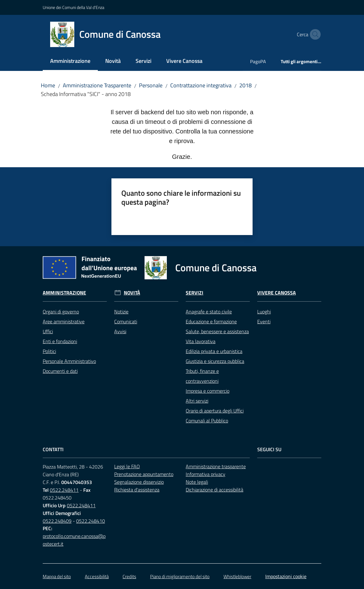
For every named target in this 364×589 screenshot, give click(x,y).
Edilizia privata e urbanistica (214, 351)
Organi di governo (61, 312)
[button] (314, 34)
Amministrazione (64, 293)
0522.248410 (91, 521)
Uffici (48, 331)
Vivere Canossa (277, 293)
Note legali (197, 482)
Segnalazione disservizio (139, 482)
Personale (151, 85)
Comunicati (126, 321)
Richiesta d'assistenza (137, 490)
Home (48, 85)
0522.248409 (57, 521)
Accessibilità (97, 576)
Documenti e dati (60, 371)
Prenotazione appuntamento (144, 474)
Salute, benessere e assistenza (217, 331)
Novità (132, 293)
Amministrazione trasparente (216, 466)
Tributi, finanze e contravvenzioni (202, 376)
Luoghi (264, 312)
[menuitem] (70, 61)
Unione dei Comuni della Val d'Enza (74, 7)
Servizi (195, 293)
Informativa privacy (206, 474)
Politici (49, 351)
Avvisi (120, 331)
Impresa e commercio (208, 391)
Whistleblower (237, 576)
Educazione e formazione (211, 321)
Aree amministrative (64, 321)
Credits (129, 576)
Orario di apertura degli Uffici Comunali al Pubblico (215, 416)
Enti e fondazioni (60, 341)
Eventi (264, 321)
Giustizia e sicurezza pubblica (215, 361)
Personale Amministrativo (69, 361)
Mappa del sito (57, 576)
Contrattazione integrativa (201, 85)
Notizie (121, 312)
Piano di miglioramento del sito (180, 576)
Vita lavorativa (201, 341)
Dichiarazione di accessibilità (214, 490)
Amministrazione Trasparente (97, 85)
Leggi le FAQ (127, 466)
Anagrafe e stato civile (209, 312)
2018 (245, 85)
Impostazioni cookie (286, 576)
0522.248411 (64, 490)
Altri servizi (197, 401)
